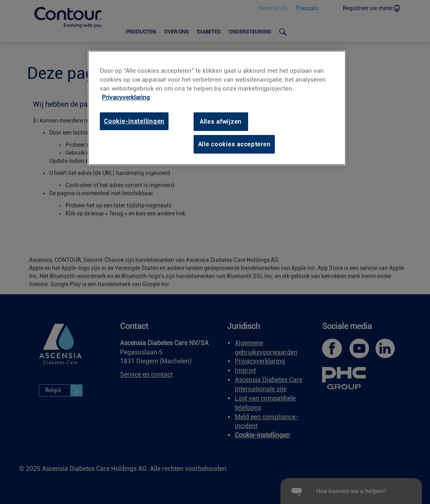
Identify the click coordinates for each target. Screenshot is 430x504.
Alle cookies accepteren (234, 144)
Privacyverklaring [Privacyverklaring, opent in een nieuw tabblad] (126, 97)
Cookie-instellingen (134, 121)
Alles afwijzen (221, 122)
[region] (217, 108)
